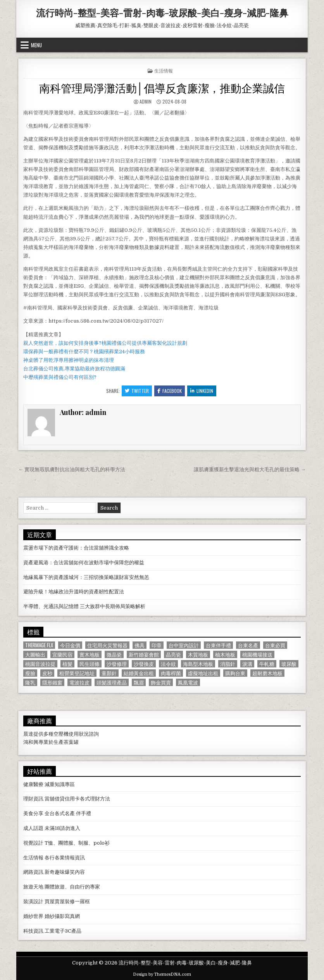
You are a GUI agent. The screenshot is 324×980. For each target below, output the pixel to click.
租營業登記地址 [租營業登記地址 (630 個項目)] (77, 673)
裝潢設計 (33, 901)
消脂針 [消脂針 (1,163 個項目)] (228, 664)
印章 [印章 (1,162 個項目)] (157, 645)
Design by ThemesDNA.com (162, 974)
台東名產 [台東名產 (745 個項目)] (248, 645)
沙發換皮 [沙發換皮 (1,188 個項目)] (144, 664)
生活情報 (164, 70)
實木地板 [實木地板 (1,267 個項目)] (90, 654)
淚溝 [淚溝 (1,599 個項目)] (247, 664)
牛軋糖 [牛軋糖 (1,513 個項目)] (267, 664)
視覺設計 (33, 843)
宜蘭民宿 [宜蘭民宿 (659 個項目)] (62, 654)
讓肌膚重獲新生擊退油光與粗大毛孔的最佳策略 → (250, 469)
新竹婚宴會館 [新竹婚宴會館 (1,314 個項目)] (144, 654)
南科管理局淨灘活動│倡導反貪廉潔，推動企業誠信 (162, 87)
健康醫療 (33, 784)
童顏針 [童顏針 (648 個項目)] (109, 673)
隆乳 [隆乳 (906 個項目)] (30, 682)
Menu (36, 45)
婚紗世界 (33, 916)
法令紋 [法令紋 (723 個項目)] (168, 664)
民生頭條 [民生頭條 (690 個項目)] (90, 664)
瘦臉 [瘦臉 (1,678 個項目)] (30, 673)
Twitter (137, 391)
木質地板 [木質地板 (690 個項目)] (198, 654)
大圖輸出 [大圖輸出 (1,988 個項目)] (35, 654)
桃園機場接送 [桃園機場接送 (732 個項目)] (257, 654)
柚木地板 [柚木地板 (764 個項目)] (225, 654)
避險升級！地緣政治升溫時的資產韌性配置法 (74, 592)
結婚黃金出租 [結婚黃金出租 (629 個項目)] (139, 673)
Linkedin (202, 391)
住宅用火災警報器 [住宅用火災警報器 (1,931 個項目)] (107, 645)
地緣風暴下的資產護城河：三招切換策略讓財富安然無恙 (86, 577)
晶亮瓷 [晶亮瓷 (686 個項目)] (173, 654)
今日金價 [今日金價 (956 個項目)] (70, 645)
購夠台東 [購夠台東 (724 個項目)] (235, 673)
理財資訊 (33, 799)
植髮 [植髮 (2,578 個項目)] (67, 664)
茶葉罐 (71, 742)
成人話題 (33, 828)
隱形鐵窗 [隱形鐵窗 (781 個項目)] (52, 682)
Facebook (170, 391)
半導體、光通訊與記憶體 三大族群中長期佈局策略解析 (84, 606)
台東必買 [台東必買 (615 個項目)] (275, 645)
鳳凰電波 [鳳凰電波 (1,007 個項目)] (188, 682)
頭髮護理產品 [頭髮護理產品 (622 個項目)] (112, 682)
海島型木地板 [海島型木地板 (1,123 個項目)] (198, 664)
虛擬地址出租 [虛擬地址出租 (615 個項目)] (203, 673)
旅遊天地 (33, 887)
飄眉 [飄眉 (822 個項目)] (139, 682)
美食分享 (33, 813)
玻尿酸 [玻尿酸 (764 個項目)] (289, 664)
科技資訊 (33, 931)
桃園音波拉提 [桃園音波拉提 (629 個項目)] (40, 664)
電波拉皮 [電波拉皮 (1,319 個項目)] (79, 682)
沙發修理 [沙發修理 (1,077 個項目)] (117, 664)
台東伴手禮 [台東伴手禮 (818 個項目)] (218, 645)
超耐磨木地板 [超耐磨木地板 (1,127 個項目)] (267, 673)
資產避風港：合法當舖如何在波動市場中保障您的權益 (84, 563)
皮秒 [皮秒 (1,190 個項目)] (47, 673)
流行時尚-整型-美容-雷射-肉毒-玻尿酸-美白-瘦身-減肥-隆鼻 (162, 12)
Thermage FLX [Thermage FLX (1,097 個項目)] (39, 645)
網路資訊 (33, 872)
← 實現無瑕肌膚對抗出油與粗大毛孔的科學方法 (72, 469)
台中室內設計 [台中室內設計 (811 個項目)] (184, 645)
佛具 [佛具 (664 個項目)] (140, 645)
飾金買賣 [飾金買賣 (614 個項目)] (161, 682)
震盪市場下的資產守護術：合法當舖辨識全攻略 (76, 548)
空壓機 (61, 734)
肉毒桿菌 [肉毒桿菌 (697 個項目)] (171, 673)
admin (146, 101)
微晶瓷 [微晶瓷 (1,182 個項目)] (114, 654)
